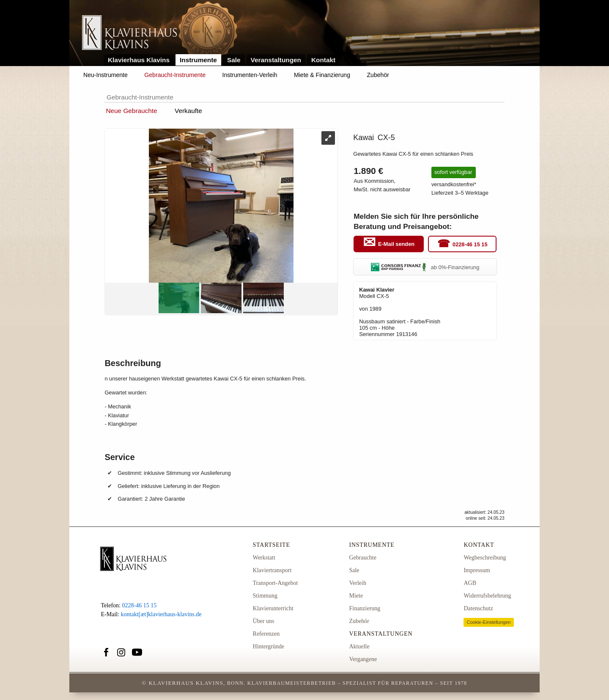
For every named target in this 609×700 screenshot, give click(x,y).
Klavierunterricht (273, 608)
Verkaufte (188, 111)
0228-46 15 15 (470, 244)
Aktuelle (359, 646)
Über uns (264, 621)
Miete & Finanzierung (322, 75)
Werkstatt (264, 558)
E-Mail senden (396, 244)
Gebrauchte (363, 558)
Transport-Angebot (276, 583)
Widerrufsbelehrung (487, 596)
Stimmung (265, 596)
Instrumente (198, 60)
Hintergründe (269, 646)
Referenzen (266, 634)
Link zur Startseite (130, 33)
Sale (234, 60)
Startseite (272, 545)
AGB (470, 583)
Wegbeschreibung (485, 558)
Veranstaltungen (276, 60)
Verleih (357, 583)
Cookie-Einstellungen (488, 622)
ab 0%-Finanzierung (425, 267)
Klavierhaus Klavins (139, 60)
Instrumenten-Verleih (250, 75)
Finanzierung (365, 608)
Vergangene (363, 659)
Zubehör (378, 75)
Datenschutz (478, 608)
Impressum (477, 570)
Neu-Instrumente (106, 75)
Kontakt (323, 60)
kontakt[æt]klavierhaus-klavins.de (161, 614)
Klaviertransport (272, 570)
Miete (356, 596)
